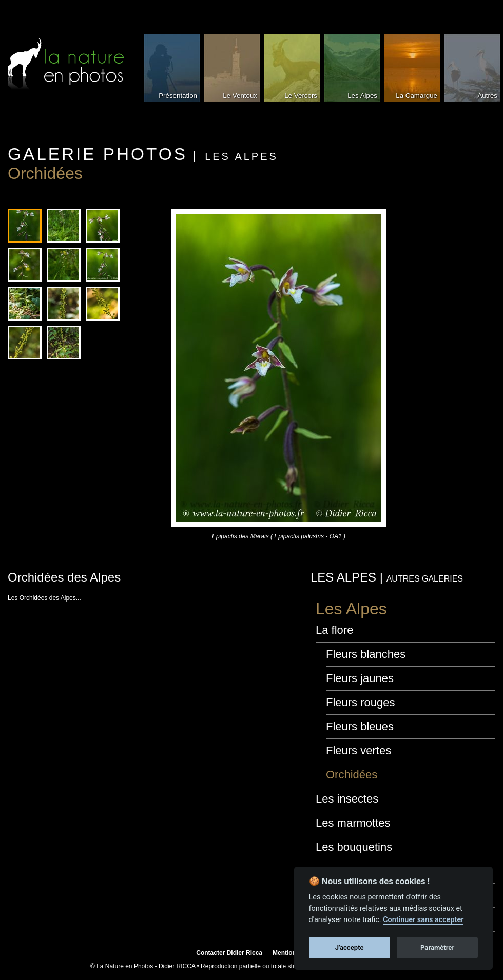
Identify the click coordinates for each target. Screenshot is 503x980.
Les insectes (347, 799)
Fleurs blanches (366, 654)
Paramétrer (437, 947)
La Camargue (417, 96)
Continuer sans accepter (423, 920)
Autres (487, 96)
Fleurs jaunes (360, 678)
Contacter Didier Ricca (229, 953)
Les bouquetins (354, 847)
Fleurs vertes (359, 751)
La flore (334, 630)
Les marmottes (353, 823)
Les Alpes (362, 96)
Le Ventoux (240, 96)
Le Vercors (301, 96)
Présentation (178, 96)
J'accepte (350, 947)
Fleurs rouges (361, 702)
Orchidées (352, 775)
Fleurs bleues (360, 726)
